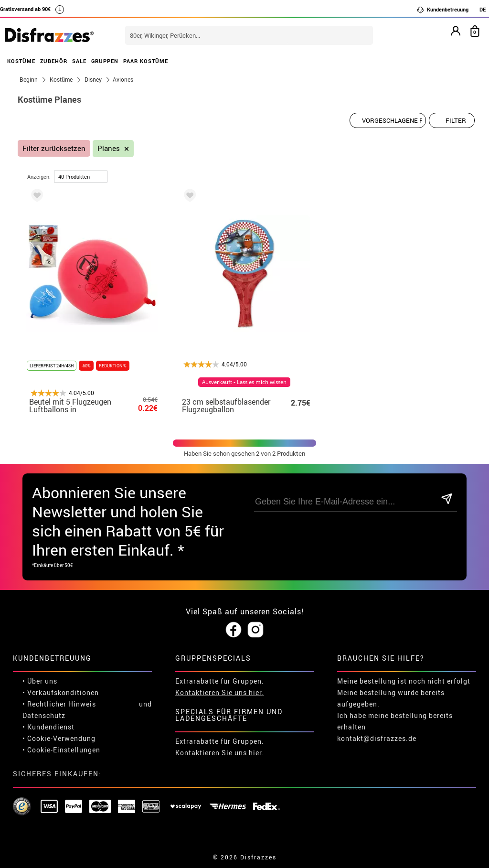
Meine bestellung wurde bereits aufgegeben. (391, 698)
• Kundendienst (48, 727)
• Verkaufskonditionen (61, 692)
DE (483, 9)
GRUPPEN (105, 61)
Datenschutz (44, 715)
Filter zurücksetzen (54, 148)
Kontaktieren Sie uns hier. (220, 692)
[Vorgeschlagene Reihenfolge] (388, 120)
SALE (79, 61)
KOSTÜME (21, 61)
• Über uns (40, 681)
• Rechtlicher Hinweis (59, 704)
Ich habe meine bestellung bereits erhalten (395, 721)
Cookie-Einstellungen (64, 750)
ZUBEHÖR (54, 61)
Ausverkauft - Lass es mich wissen (244, 382)
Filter (456, 120)
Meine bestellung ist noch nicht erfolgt (404, 681)
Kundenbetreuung (442, 10)
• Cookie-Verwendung (59, 738)
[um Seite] (81, 177)
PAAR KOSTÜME (146, 61)
